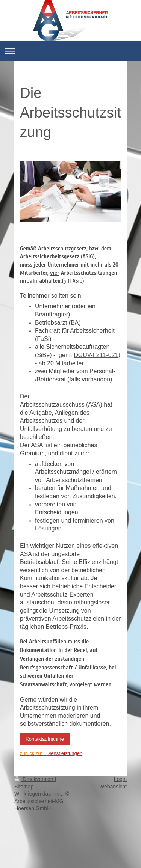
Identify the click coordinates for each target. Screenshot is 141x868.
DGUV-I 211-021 (96, 355)
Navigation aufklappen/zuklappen (70, 51)
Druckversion (34, 779)
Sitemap (24, 787)
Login (120, 779)
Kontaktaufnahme (45, 739)
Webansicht (113, 787)
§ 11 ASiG (73, 281)
